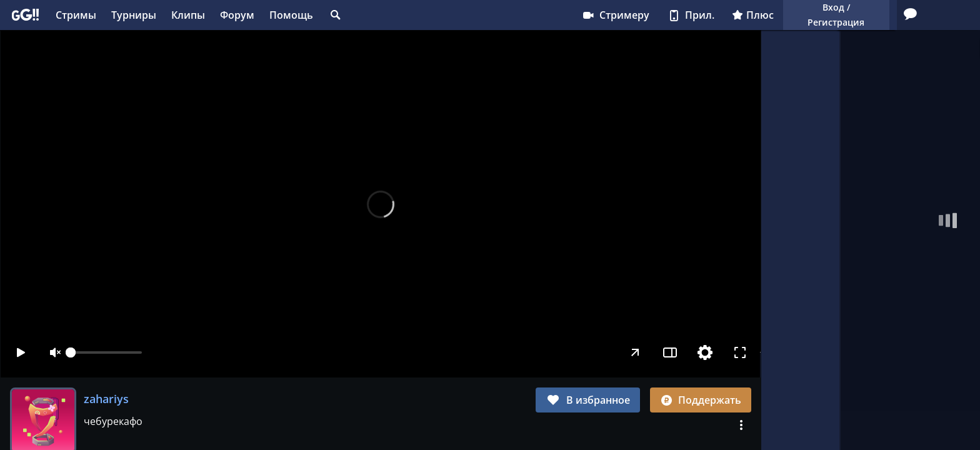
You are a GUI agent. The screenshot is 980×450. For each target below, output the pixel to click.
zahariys (106, 399)
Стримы (76, 15)
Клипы (188, 15)
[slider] (106, 352)
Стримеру (480, 15)
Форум (237, 15)
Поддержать (701, 400)
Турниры (134, 15)
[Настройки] (706, 352)
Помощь (291, 15)
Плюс (617, 15)
